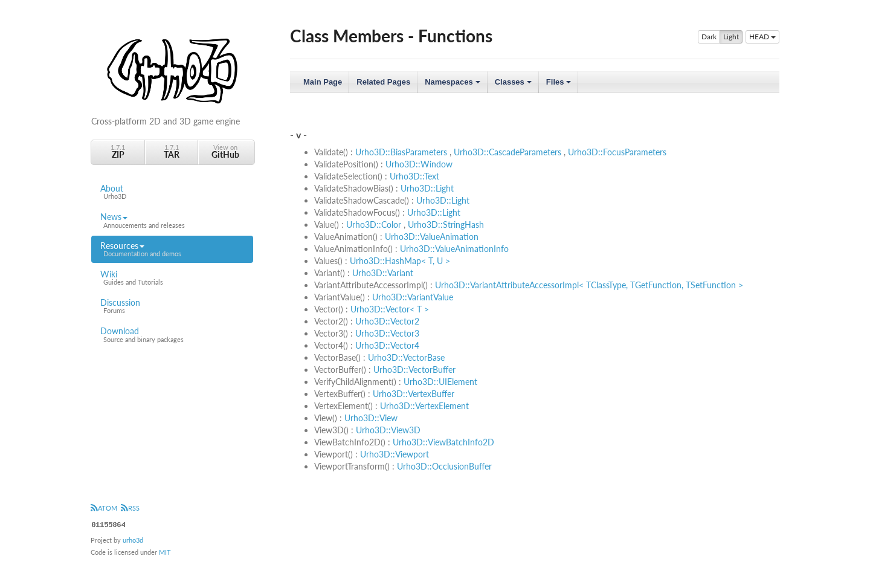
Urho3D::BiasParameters (401, 152)
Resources (172, 250)
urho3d (133, 540)
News (172, 221)
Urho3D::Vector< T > (390, 309)
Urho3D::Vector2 (387, 321)
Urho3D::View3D (388, 430)
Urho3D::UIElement (440, 382)
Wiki (172, 278)
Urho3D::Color (374, 225)
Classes (514, 85)
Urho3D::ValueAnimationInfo (454, 249)
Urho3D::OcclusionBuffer (444, 466)
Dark (709, 37)
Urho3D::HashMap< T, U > (400, 261)
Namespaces (453, 85)
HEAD (762, 37)
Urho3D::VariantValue (413, 297)
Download (172, 335)
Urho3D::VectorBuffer (414, 370)
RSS (130, 508)
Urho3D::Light (427, 188)
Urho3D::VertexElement (424, 406)
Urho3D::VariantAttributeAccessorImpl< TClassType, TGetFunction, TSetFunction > (589, 285)
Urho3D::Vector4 (387, 345)
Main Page (323, 82)
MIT (165, 552)
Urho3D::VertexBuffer (414, 394)
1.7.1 (118, 151)
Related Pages (383, 82)
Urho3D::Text (414, 176)
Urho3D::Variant (383, 273)
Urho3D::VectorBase (406, 357)
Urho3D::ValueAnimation (432, 237)
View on (225, 151)
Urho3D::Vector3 (387, 333)
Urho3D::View (371, 418)
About (172, 192)
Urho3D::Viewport (395, 454)
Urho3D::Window (419, 164)
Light (731, 37)
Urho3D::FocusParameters (617, 152)
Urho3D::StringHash (446, 225)
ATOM (104, 508)
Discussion (172, 306)
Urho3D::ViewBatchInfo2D (443, 442)
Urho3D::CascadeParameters (507, 152)
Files (560, 85)
